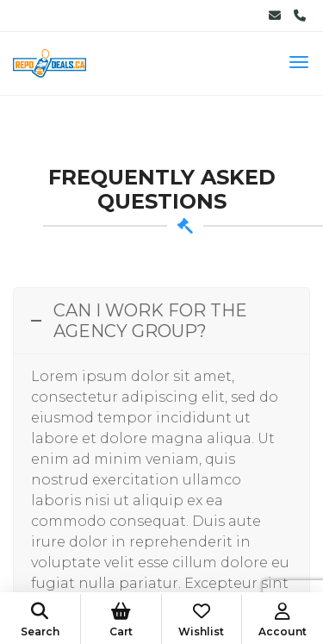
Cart (121, 620)
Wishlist (202, 620)
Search (40, 620)
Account (283, 620)
